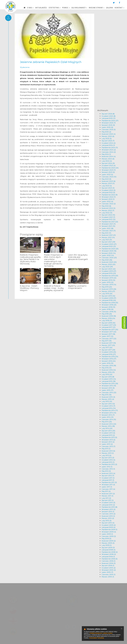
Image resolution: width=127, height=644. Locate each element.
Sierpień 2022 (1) (108, 199)
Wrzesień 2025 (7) (109, 123)
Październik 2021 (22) (110, 222)
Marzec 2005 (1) (108, 577)
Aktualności (41, 8)
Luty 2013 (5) (106, 455)
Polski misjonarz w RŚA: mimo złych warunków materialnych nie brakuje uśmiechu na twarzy (53, 260)
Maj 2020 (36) (107, 260)
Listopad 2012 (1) (108, 462)
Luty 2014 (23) (107, 428)
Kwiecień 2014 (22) (109, 424)
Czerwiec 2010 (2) (109, 514)
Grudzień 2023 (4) (109, 165)
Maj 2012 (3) (106, 471)
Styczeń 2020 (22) (109, 269)
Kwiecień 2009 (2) (109, 541)
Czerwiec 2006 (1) (109, 561)
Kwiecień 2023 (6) (109, 181)
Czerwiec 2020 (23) (109, 258)
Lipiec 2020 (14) (108, 255)
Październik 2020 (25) (110, 249)
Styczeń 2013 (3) (108, 458)
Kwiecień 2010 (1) (108, 516)
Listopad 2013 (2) (108, 435)
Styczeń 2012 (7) (108, 476)
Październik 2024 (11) (110, 148)
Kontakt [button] (119, 8)
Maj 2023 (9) (106, 179)
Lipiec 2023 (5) (107, 175)
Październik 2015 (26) (110, 383)
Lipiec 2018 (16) (108, 309)
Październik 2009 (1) (109, 529)
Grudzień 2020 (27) (109, 244)
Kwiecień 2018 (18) (109, 316)
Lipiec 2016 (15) (107, 363)
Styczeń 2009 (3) (108, 548)
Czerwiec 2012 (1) (108, 469)
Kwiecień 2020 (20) (109, 262)
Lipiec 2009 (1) (107, 534)
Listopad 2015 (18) (109, 381)
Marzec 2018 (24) (108, 318)
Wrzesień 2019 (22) (109, 278)
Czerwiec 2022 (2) (109, 204)
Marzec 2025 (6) (108, 136)
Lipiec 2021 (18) (108, 228)
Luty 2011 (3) (106, 498)
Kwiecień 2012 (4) (108, 473)
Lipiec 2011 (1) (107, 487)
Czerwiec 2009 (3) (109, 536)
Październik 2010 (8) (109, 507)
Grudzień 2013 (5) (108, 433)
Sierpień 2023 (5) (108, 172)
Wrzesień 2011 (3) (108, 485)
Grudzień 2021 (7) (108, 217)
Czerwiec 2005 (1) (109, 575)
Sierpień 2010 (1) (108, 512)
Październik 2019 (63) (110, 276)
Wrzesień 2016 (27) (109, 359)
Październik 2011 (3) (109, 482)
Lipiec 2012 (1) (107, 467)
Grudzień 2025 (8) (109, 116)
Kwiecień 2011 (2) (108, 494)
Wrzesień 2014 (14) (109, 413)
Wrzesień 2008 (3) (109, 554)
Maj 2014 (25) (107, 422)
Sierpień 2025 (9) (108, 125)
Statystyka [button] (55, 8)
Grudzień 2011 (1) (108, 478)
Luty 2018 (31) (107, 321)
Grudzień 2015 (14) (109, 379)
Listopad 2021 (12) (109, 219)
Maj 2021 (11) (106, 233)
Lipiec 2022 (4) (107, 201)
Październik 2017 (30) (110, 330)
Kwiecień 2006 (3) (109, 563)
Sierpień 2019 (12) (108, 280)
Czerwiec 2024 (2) (109, 152)
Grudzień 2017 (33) (109, 325)
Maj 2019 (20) (107, 287)
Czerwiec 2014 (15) (109, 419)
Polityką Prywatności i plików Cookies (101, 633)
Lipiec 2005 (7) (107, 572)
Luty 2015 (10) (107, 401)
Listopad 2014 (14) (109, 408)
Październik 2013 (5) (109, 437)
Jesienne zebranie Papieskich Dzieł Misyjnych (51, 62)
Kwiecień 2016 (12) (109, 370)
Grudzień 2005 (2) (109, 568)
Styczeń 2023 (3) (108, 188)
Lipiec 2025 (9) (107, 127)
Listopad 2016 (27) (109, 354)
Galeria (109, 8)
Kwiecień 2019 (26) (109, 289)
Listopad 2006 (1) (108, 557)
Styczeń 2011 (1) (108, 500)
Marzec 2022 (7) (108, 210)
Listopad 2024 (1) (108, 145)
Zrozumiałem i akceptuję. (97, 638)
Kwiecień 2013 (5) (108, 451)
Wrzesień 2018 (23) (109, 305)
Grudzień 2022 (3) (109, 190)
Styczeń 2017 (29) (108, 350)
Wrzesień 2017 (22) (109, 332)
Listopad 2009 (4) (109, 527)
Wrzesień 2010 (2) (109, 509)
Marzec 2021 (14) (108, 237)
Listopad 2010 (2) (108, 505)
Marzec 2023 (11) (108, 183)
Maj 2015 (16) (107, 395)
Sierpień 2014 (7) (108, 415)
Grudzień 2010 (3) (108, 503)
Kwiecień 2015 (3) (108, 397)
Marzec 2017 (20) (108, 345)
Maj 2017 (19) (107, 341)
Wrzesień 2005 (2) (109, 570)
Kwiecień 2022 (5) (109, 208)
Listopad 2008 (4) (109, 550)
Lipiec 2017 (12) (107, 336)
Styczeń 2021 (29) (108, 242)
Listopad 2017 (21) (109, 327)
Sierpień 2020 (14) (109, 253)
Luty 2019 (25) (107, 294)
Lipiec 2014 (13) (108, 417)
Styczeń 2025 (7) (108, 141)
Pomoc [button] (66, 8)
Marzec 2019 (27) (108, 291)
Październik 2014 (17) (110, 410)
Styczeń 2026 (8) (108, 114)
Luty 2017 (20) (107, 347)
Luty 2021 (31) (107, 240)
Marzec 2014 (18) (108, 426)
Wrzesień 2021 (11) (109, 224)
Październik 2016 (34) (110, 357)
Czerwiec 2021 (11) (109, 231)
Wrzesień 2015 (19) (109, 386)
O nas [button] (30, 8)
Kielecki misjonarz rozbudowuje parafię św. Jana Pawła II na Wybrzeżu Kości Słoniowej (30, 259)
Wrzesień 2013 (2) (108, 440)
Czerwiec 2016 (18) (109, 366)
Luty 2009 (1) (107, 545)
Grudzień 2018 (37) (109, 298)
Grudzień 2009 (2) (109, 525)
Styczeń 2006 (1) (108, 565)
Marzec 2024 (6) (108, 159)
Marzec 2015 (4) (108, 399)
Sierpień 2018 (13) (108, 307)
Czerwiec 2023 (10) (109, 177)
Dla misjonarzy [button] (79, 8)
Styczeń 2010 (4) (108, 523)
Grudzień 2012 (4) (108, 460)
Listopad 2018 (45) (109, 300)
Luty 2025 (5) (107, 139)
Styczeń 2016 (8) (108, 377)
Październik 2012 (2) (109, 464)
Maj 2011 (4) (106, 491)
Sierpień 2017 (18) (108, 334)
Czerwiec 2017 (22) (109, 339)
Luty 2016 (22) (107, 374)
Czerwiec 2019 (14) (109, 285)
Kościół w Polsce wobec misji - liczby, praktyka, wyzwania (54, 288)
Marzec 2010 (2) (108, 518)
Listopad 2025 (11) (109, 118)
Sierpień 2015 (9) (108, 388)
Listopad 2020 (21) (109, 246)
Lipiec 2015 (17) (107, 390)
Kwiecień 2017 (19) (109, 343)
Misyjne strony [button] (97, 8)
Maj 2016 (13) (107, 368)
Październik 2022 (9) (110, 195)
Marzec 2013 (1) (108, 453)
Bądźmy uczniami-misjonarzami (78, 287)
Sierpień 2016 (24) (109, 361)
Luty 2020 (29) (107, 267)
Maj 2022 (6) (106, 206)
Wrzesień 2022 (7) (109, 197)
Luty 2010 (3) (107, 521)
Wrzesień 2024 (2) (109, 150)
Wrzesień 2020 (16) (109, 251)
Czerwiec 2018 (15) (109, 312)
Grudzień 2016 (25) (109, 352)
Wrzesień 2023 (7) (109, 170)
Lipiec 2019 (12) (108, 282)
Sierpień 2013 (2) (108, 442)
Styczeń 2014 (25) (108, 431)
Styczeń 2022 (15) (108, 215)
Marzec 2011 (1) (107, 496)
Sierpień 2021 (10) (108, 226)
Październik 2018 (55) (110, 303)
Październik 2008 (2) (110, 552)
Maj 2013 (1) (106, 449)
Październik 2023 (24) (110, 168)
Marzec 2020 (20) (109, 264)
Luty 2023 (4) (107, 186)
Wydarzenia (25, 67)
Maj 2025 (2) (106, 132)
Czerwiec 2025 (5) (109, 130)
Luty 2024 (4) (107, 161)
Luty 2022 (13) (107, 213)
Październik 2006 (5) (110, 559)
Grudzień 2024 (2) (109, 143)
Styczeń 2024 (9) (108, 163)
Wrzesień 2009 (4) (109, 532)
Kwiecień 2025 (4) (109, 134)
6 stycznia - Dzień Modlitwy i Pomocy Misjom (29, 288)
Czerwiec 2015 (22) (109, 392)
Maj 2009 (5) (106, 539)
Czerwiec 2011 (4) (108, 489)
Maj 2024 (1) (106, 154)
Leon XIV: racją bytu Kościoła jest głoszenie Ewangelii (78, 257)
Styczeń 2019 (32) (108, 296)
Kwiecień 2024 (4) (109, 156)
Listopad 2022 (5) (108, 192)
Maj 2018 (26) (107, 314)
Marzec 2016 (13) (108, 372)
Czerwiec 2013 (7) (108, 446)
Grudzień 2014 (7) (108, 406)
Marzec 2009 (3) (108, 543)
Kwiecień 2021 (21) (109, 235)
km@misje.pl (70, 620)
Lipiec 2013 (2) (107, 444)
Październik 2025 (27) (110, 121)
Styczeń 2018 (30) (108, 323)
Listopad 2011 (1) (108, 480)
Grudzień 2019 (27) (109, 271)
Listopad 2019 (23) (109, 273)
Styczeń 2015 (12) (108, 404)
